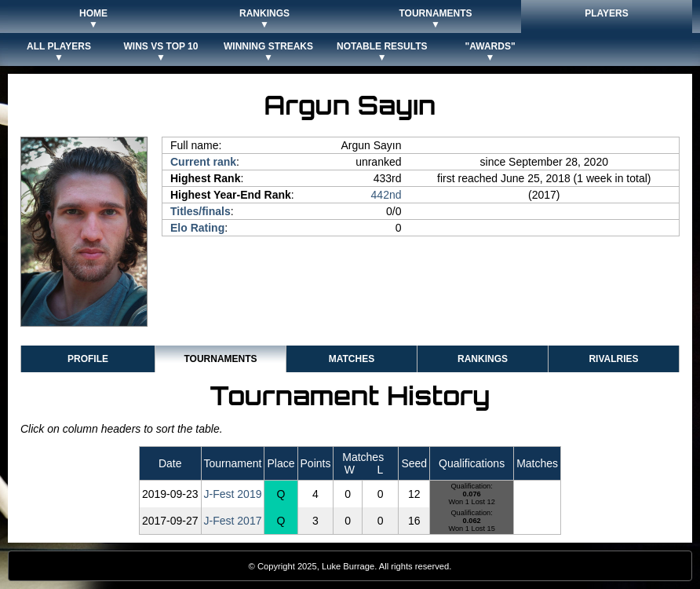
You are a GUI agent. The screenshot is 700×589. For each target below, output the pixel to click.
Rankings (483, 359)
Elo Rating (197, 228)
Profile (88, 359)
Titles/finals (201, 211)
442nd (386, 195)
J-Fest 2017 (233, 521)
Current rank (203, 162)
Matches (352, 359)
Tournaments (220, 359)
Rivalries (613, 359)
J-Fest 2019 (233, 494)
